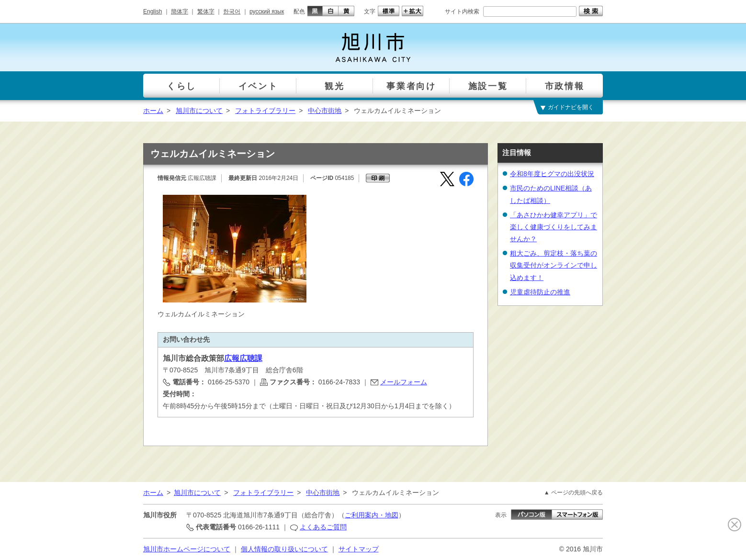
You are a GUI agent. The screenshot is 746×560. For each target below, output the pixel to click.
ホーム (153, 111)
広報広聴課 (243, 358)
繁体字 (206, 11)
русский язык (267, 11)
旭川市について (199, 111)
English (153, 11)
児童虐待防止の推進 (540, 292)
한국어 (232, 11)
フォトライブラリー (265, 111)
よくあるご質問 (323, 527)
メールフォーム (404, 382)
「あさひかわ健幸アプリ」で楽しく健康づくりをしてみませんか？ (554, 227)
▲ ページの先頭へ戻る (573, 493)
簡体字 (180, 11)
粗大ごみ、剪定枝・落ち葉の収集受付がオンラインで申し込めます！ (554, 265)
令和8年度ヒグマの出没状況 (552, 174)
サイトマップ (359, 549)
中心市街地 (325, 111)
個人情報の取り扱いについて (284, 549)
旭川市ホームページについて (187, 549)
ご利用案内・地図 (372, 515)
